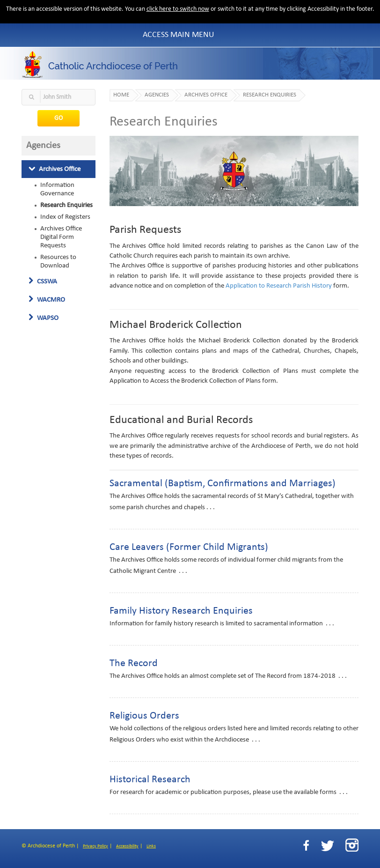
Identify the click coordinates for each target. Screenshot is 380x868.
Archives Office (55, 169)
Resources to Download (58, 261)
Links (151, 846)
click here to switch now (178, 9)
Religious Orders (144, 716)
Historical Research (150, 780)
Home (121, 95)
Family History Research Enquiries (181, 611)
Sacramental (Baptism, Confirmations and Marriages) (223, 484)
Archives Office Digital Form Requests (61, 237)
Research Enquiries (66, 205)
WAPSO (44, 318)
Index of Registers (65, 217)
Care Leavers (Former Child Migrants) (189, 547)
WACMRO (47, 300)
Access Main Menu (179, 35)
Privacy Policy (95, 846)
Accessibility (127, 846)
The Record (134, 664)
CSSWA (43, 282)
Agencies (157, 95)
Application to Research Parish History (279, 286)
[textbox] (58, 97)
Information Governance (57, 189)
